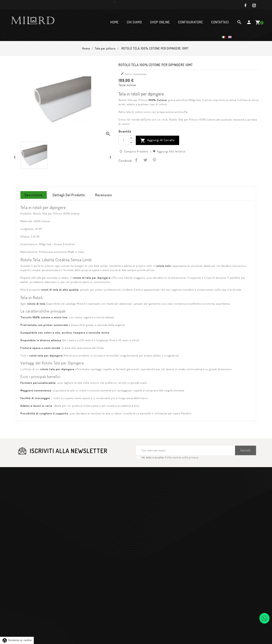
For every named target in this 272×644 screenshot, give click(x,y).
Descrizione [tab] (34, 195)
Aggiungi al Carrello (157, 141)
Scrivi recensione (134, 74)
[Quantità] (124, 140)
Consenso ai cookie (17, 640)
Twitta (145, 160)
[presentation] (15, 157)
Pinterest (154, 160)
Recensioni (104, 195)
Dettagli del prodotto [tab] (69, 195)
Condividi (136, 160)
